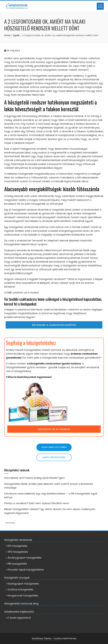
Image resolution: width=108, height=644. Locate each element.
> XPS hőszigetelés (17, 552)
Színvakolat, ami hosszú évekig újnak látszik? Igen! (34, 478)
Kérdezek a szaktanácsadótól (54, 325)
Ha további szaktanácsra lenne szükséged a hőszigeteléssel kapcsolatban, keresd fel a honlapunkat (53, 302)
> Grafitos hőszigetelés (19, 590)
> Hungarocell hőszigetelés (22, 596)
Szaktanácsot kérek (54, 447)
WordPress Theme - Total (45, 638)
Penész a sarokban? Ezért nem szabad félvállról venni (37, 503)
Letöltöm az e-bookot (54, 429)
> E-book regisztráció (18, 618)
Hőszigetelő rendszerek (18, 540)
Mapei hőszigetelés (54, 457)
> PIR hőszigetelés (16, 564)
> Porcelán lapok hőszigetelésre (25, 570)
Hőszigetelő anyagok (17, 578)
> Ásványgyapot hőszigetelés (23, 558)
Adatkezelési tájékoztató (19, 612)
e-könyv (42, 283)
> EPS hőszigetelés (17, 546)
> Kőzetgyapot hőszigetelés (22, 584)
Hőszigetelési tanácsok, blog (21, 604)
